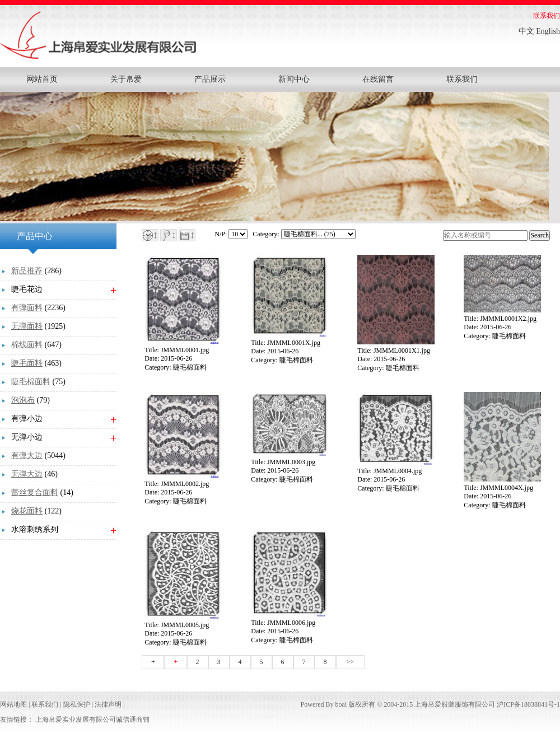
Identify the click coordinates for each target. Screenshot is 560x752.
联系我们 (547, 16)
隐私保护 (77, 704)
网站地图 (13, 704)
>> (351, 662)
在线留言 (378, 79)
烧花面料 (27, 511)
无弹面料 (27, 326)
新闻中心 (294, 79)
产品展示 (210, 79)
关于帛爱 (126, 79)
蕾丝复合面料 (35, 492)
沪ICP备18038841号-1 (528, 704)
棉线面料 (27, 345)
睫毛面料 (27, 363)
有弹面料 (27, 308)
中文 (526, 31)
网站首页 (42, 79)
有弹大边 (27, 456)
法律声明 (108, 704)
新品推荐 (27, 271)
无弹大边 (27, 474)
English (548, 31)
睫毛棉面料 (31, 382)
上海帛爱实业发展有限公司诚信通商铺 (92, 720)
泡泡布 (23, 400)
